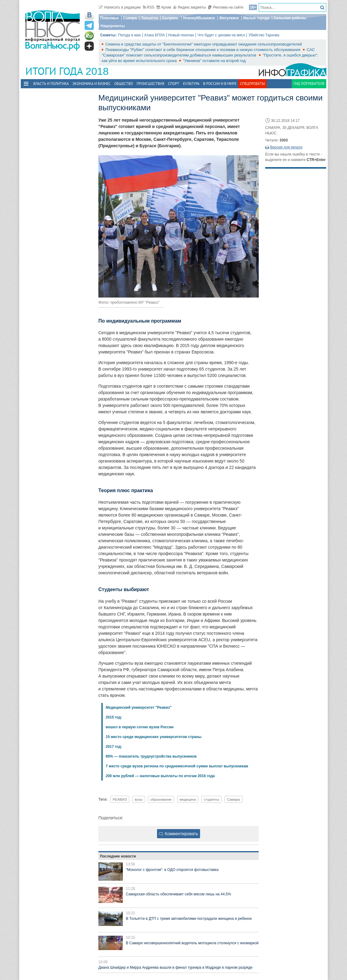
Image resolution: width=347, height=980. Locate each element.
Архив (164, 7)
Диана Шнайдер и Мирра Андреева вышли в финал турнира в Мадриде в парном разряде (175, 967)
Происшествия (150, 84)
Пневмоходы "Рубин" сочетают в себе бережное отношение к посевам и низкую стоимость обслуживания (203, 50)
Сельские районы (290, 18)
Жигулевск (229, 18)
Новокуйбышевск (199, 18)
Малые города (256, 18)
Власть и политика (51, 84)
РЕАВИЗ (120, 799)
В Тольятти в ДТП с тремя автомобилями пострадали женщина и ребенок (189, 919)
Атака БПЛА (155, 35)
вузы (139, 799)
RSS (149, 7)
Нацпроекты (113, 26)
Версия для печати (286, 147)
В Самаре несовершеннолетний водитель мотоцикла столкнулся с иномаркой (192, 943)
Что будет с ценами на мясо (221, 35)
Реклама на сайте (226, 7)
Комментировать (179, 834)
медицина (188, 799)
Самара (130, 18)
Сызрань (170, 18)
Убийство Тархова (264, 35)
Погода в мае (130, 35)
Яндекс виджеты (190, 7)
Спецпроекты (252, 84)
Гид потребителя (309, 84)
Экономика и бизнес (91, 84)
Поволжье (109, 18)
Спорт (174, 84)
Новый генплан (181, 35)
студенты (211, 799)
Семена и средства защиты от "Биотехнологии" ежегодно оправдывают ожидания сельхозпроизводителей (204, 44)
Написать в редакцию (120, 7)
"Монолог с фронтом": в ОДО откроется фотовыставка (172, 870)
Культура (191, 84)
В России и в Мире (220, 84)
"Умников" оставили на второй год (214, 61)
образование (161, 799)
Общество (124, 84)
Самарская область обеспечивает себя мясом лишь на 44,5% (178, 894)
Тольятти (150, 18)
